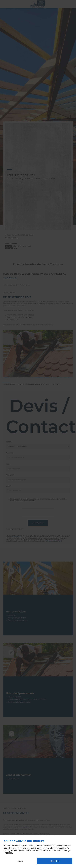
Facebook (8, 853)
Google (67, 851)
